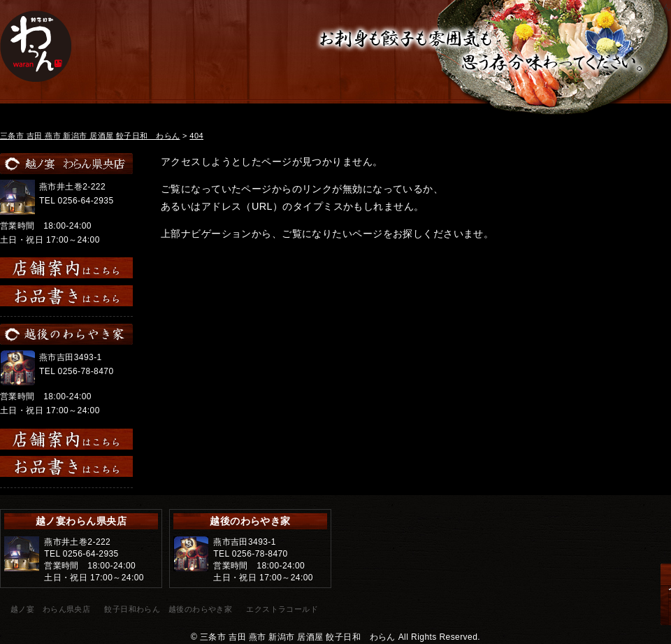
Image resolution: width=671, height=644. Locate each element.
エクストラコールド (282, 609)
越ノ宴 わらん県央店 (50, 609)
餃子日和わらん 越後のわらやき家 (168, 609)
